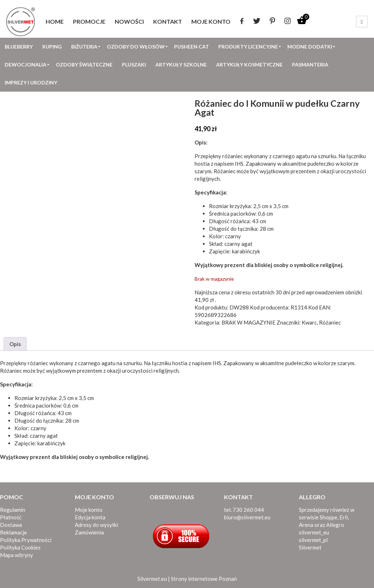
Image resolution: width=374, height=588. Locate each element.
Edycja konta (90, 517)
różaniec (232, 156)
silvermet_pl (313, 540)
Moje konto (89, 510)
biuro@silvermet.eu (247, 517)
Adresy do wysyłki (96, 525)
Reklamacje (13, 532)
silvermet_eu (314, 532)
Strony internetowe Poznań (204, 579)
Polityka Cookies (20, 547)
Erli (344, 517)
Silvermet (310, 547)
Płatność (11, 517)
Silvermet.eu (152, 579)
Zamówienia (89, 532)
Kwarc (309, 322)
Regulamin (13, 510)
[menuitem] (55, 22)
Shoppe (329, 517)
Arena (306, 525)
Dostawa (11, 525)
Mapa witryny (17, 555)
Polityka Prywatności (26, 540)
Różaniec (225, 171)
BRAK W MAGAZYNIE (248, 322)
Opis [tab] (15, 344)
